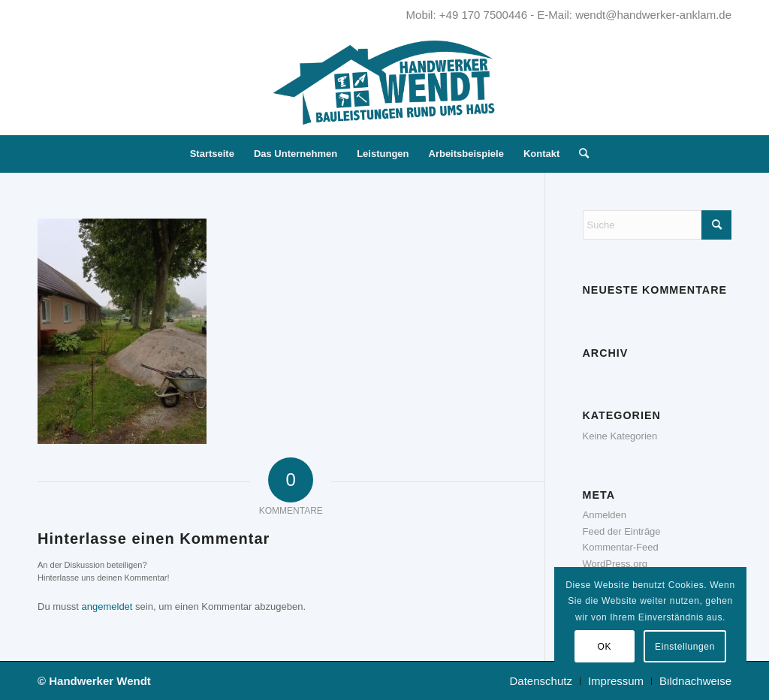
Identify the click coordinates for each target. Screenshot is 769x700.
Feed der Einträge (622, 531)
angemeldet (107, 606)
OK (605, 647)
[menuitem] (212, 154)
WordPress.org (615, 564)
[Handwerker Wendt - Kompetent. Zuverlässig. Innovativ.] (384, 83)
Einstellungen (685, 647)
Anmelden (605, 515)
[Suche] (579, 154)
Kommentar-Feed (621, 547)
